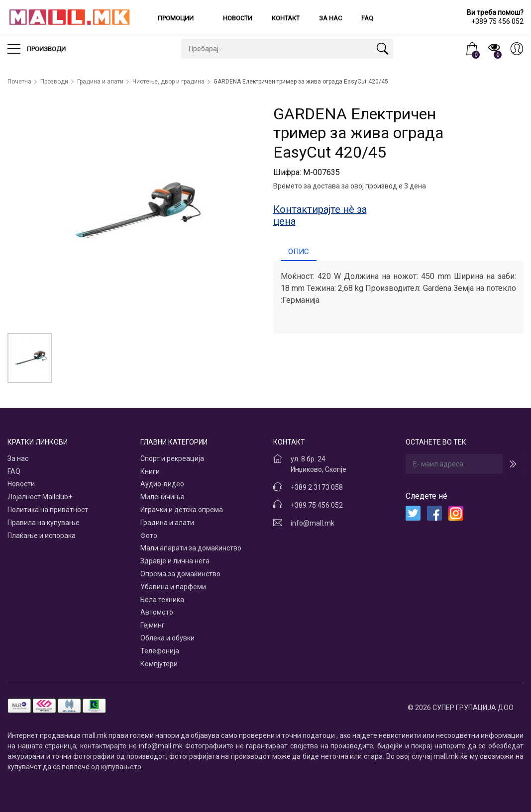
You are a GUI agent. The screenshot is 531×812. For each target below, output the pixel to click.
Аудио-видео (162, 484)
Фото (149, 536)
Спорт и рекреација (172, 458)
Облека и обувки (167, 638)
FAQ (367, 18)
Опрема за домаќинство (180, 574)
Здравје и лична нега (175, 561)
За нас (330, 18)
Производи (37, 49)
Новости (238, 18)
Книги (150, 471)
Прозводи (54, 82)
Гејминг (153, 625)
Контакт (286, 18)
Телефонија (160, 651)
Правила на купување (44, 523)
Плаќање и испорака (42, 536)
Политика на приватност (48, 510)
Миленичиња (162, 497)
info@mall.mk (313, 523)
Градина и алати (100, 82)
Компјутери (159, 664)
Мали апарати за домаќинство (191, 548)
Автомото (157, 612)
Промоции (176, 18)
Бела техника (162, 600)
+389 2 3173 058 (317, 487)
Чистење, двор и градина (168, 82)
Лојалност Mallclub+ (40, 497)
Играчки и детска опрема (182, 510)
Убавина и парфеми (173, 587)
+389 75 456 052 (317, 505)
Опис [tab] (299, 252)
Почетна (19, 82)
